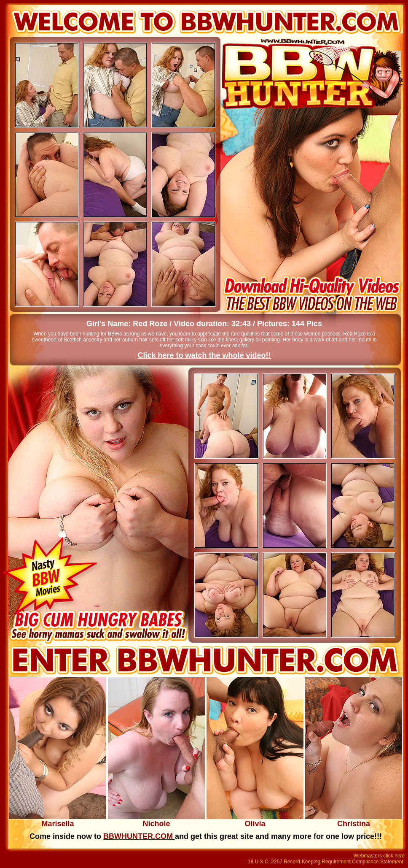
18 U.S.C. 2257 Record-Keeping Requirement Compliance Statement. (326, 862)
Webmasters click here (379, 856)
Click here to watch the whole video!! (204, 355)
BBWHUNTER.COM (139, 836)
